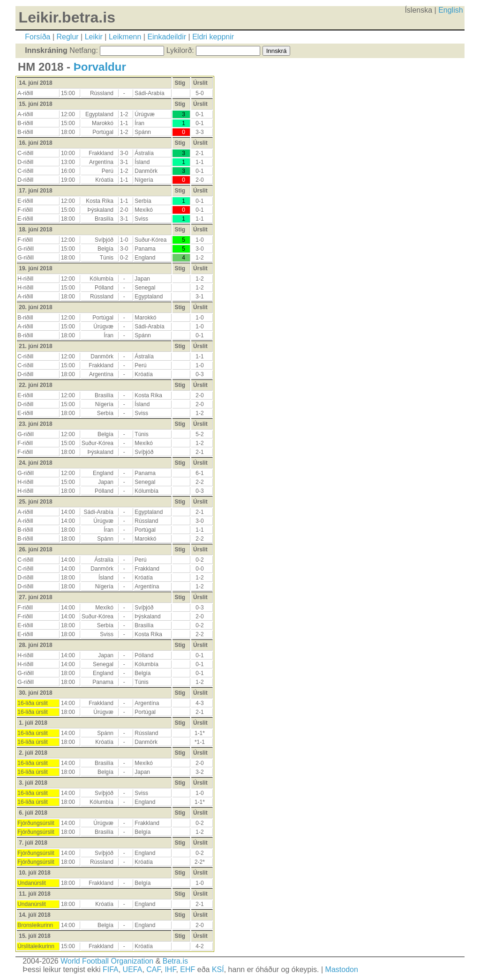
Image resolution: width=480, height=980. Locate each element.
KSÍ (218, 969)
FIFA (111, 969)
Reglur (68, 37)
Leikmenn (125, 37)
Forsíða (37, 37)
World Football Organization (107, 961)
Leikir (94, 37)
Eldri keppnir (213, 37)
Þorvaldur (100, 67)
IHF (170, 969)
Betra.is (175, 961)
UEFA (133, 969)
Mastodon (342, 969)
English (450, 10)
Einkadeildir (167, 37)
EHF (187, 969)
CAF (153, 969)
